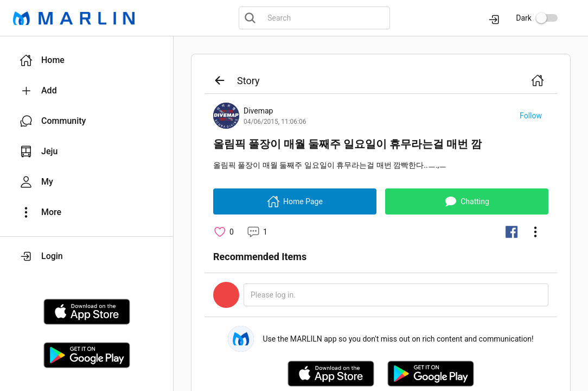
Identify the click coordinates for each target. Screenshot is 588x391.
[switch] (547, 18)
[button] (87, 60)
